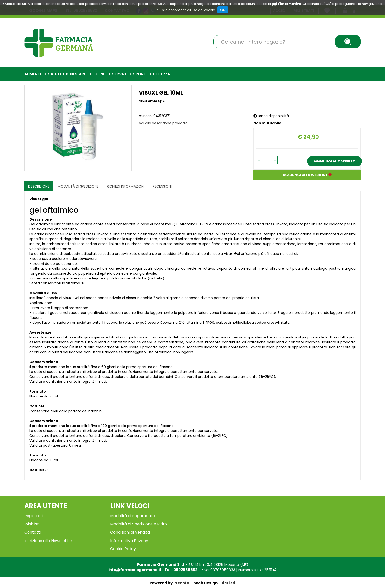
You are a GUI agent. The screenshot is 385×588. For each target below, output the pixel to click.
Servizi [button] (119, 74)
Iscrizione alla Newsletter (48, 541)
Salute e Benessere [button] (67, 74)
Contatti (32, 532)
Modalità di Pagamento (133, 516)
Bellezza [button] (162, 74)
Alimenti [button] (33, 74)
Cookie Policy (123, 549)
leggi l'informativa (285, 4)
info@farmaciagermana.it (135, 570)
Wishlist (32, 524)
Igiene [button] (99, 74)
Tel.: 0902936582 (181, 570)
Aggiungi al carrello (335, 161)
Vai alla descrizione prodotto (163, 123)
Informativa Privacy (129, 541)
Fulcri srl (227, 583)
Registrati (34, 516)
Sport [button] (140, 74)
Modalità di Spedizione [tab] (78, 186)
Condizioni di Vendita (130, 532)
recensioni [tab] (162, 186)
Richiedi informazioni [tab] (126, 186)
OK (223, 10)
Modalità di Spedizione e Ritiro (139, 524)
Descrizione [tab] (39, 186)
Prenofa (181, 583)
